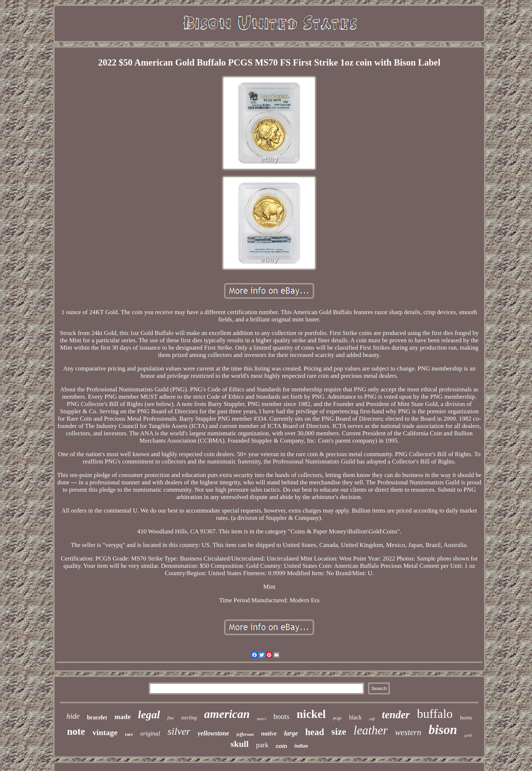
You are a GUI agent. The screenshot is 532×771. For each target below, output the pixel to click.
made (122, 717)
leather (371, 730)
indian (301, 746)
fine (171, 718)
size (339, 732)
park (262, 745)
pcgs (338, 718)
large (291, 733)
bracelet (97, 717)
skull (240, 744)
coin (281, 746)
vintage (105, 732)
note (76, 731)
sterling (189, 718)
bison (443, 730)
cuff (372, 719)
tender (396, 715)
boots (281, 716)
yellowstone (213, 733)
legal (149, 714)
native (269, 733)
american (227, 714)
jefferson (245, 734)
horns (466, 718)
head (315, 732)
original (150, 733)
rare (129, 734)
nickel (311, 714)
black (355, 717)
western (408, 732)
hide (73, 716)
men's (262, 719)
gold (468, 735)
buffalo (435, 714)
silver (179, 731)
